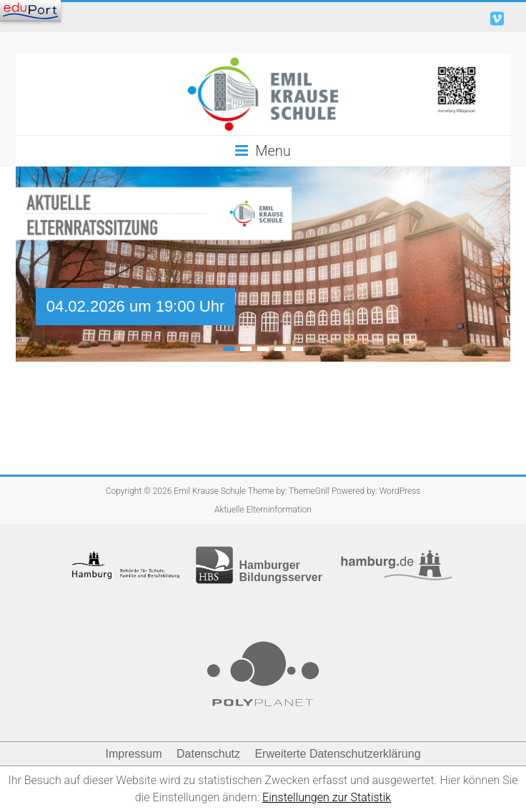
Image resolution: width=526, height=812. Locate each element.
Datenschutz (208, 754)
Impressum (133, 754)
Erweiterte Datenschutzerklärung (337, 754)
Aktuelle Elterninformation (263, 510)
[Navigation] (30, 11)
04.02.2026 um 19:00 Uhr (136, 306)
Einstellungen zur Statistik (327, 797)
